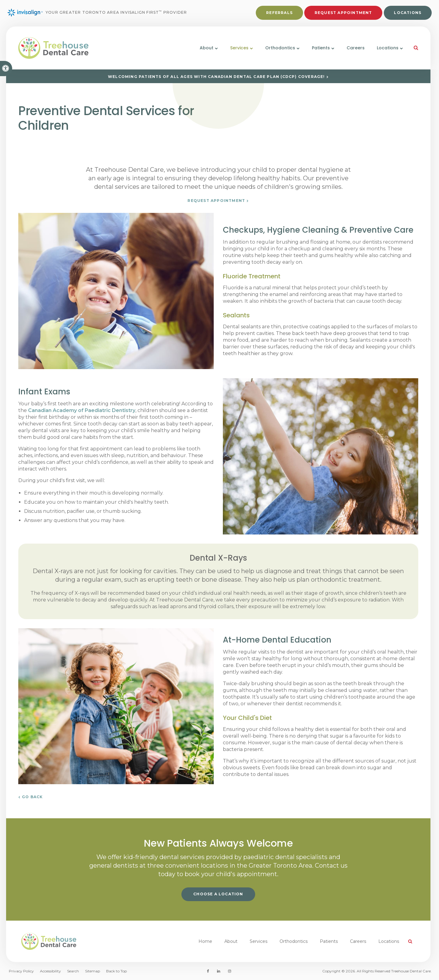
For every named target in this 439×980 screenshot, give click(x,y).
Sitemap (93, 971)
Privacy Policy (21, 971)
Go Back (32, 797)
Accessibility (50, 971)
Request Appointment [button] (343, 13)
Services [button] (239, 48)
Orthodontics (294, 941)
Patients (329, 941)
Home (205, 941)
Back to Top (116, 971)
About (231, 941)
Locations (408, 13)
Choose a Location (218, 894)
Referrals (279, 13)
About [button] (207, 48)
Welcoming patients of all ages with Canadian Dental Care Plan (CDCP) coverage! (216, 77)
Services (259, 941)
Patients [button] (321, 48)
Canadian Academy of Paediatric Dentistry (82, 410)
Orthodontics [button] (280, 48)
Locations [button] (388, 48)
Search (73, 971)
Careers (356, 48)
